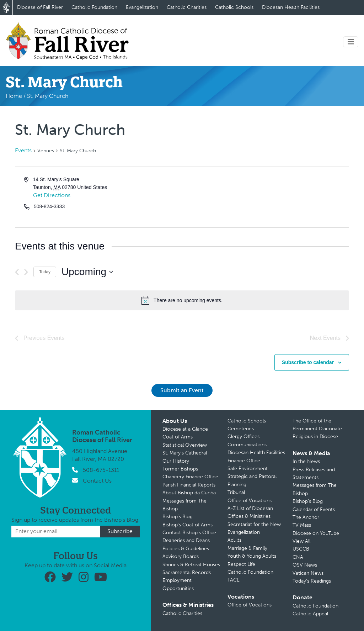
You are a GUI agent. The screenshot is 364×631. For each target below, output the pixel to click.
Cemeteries (241, 429)
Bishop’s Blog (178, 517)
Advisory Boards (181, 556)
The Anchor (306, 517)
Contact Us (97, 481)
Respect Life (241, 564)
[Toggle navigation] (351, 42)
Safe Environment (248, 469)
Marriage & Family (247, 548)
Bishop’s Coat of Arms (188, 525)
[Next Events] (26, 272)
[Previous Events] (17, 272)
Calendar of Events (314, 509)
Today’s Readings (312, 581)
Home (14, 96)
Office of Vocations (250, 501)
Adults (234, 540)
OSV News (305, 565)
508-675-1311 (101, 470)
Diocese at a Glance (185, 429)
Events (23, 150)
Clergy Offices (243, 437)
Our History (176, 461)
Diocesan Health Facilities (291, 7)
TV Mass (302, 525)
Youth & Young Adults (252, 556)
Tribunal (236, 492)
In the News (306, 461)
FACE (234, 580)
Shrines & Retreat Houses (191, 565)
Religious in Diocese (315, 437)
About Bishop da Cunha (189, 493)
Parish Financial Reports (189, 485)
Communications (247, 445)
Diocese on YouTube (316, 533)
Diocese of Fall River (40, 7)
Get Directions (52, 195)
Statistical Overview (185, 445)
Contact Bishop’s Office (189, 533)
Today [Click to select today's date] (45, 272)
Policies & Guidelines (186, 549)
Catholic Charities (187, 7)
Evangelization (142, 7)
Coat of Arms (178, 437)
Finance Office (244, 461)
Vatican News (308, 573)
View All (301, 541)
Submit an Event (182, 390)
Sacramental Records (187, 572)
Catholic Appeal (310, 614)
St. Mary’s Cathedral (185, 453)
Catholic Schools (234, 7)
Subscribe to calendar (308, 362)
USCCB (301, 549)
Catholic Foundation (94, 7)
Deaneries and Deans (186, 540)
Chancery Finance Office (190, 477)
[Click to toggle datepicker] (87, 272)
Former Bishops (180, 469)
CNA (298, 557)
